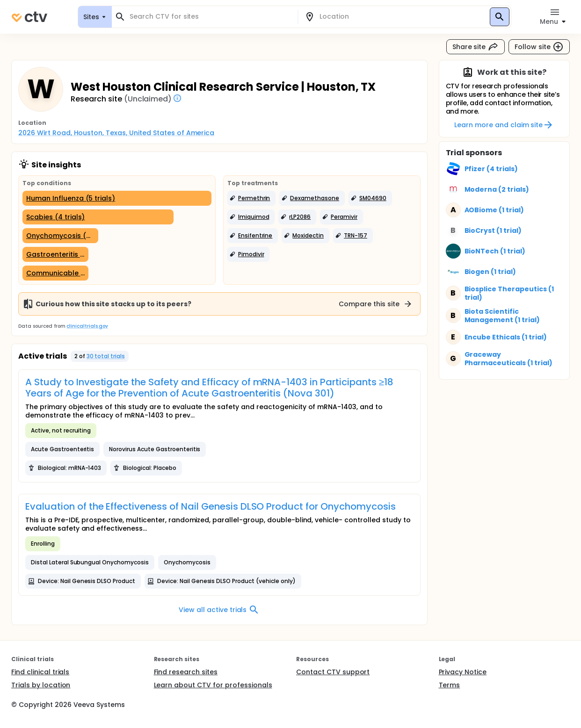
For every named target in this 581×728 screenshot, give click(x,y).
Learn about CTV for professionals (213, 685)
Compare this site (376, 304)
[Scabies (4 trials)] (98, 217)
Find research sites (186, 672)
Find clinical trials (40, 672)
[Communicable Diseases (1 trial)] (55, 273)
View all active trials (219, 610)
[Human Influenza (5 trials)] (117, 198)
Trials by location (41, 685)
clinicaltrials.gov (87, 326)
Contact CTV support (333, 672)
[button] (252, 198)
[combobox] (210, 17)
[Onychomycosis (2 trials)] (60, 236)
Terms (450, 685)
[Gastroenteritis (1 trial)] (55, 254)
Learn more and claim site (504, 125)
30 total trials (106, 356)
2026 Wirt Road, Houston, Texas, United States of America (116, 133)
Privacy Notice (463, 672)
